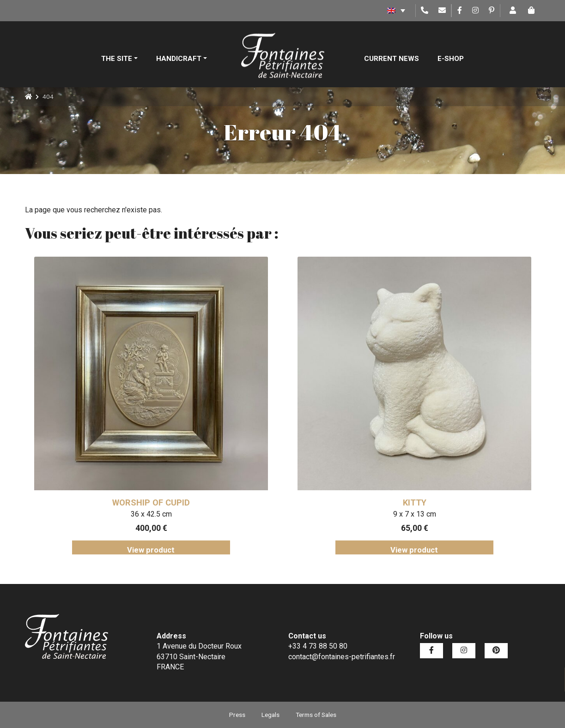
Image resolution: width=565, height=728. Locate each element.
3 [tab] (276, 561)
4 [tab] (290, 561)
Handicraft (179, 59)
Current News (392, 59)
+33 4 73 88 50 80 (318, 646)
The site (117, 59)
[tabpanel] (151, 406)
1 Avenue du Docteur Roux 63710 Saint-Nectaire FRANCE (199, 656)
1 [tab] (248, 561)
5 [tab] (304, 561)
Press (237, 715)
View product (151, 550)
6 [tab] (317, 561)
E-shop (451, 59)
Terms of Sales (316, 715)
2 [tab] (262, 561)
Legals (270, 715)
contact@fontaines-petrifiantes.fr (342, 657)
